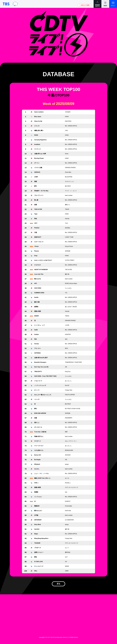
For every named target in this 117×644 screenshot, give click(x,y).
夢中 (36, 186)
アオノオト (38, 348)
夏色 (36, 557)
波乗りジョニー (39, 552)
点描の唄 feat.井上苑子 (41, 358)
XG (66, 562)
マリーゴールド (39, 446)
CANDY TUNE (69, 237)
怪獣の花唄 (38, 311)
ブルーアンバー (39, 195)
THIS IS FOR (38, 209)
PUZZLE (37, 228)
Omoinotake (68, 506)
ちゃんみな (68, 288)
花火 (36, 339)
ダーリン (37, 163)
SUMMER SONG (39, 293)
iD (35, 501)
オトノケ (37, 390)
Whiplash (37, 464)
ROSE (36, 135)
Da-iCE (67, 385)
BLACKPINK (69, 177)
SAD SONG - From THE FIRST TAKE (45, 376)
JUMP (36, 177)
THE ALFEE (68, 270)
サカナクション (70, 181)
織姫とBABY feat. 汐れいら (42, 478)
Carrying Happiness (40, 140)
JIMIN (67, 571)
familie (36, 297)
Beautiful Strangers (40, 362)
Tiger (36, 214)
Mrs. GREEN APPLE (71, 126)
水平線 (36, 515)
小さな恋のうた (39, 450)
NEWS (67, 566)
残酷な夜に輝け (39, 130)
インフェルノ (38, 497)
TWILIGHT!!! (38, 372)
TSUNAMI (37, 543)
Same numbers (39, 112)
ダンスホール (38, 427)
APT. (36, 283)
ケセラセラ (38, 265)
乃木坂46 (68, 112)
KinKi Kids (68, 511)
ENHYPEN (68, 121)
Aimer (67, 154)
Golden (37, 334)
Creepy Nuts (69, 390)
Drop (36, 256)
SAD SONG (38, 288)
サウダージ (38, 441)
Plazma (37, 251)
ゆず (66, 557)
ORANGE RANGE (70, 168)
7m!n (66, 223)
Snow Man (68, 172)
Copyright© (42, 639)
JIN (66, 367)
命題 (36, 418)
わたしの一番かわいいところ (43, 395)
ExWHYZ (68, 501)
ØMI (66, 432)
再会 (36, 219)
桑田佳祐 (68, 552)
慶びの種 (37, 302)
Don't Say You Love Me (41, 367)
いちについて (38, 381)
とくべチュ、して (39, 325)
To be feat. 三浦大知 (40, 432)
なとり (67, 548)
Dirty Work (38, 524)
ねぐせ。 (68, 478)
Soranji (36, 344)
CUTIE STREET (70, 260)
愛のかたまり (38, 511)
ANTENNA (37, 353)
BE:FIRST (68, 186)
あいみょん (68, 381)
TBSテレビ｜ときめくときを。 (6, 4)
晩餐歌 (36, 492)
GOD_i (36, 483)
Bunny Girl (38, 455)
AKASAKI (68, 455)
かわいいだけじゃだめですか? (43, 260)
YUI (66, 293)
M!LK (67, 348)
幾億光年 (37, 506)
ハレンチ (37, 399)
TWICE (67, 209)
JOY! (36, 223)
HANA (67, 117)
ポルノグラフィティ (71, 441)
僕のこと (37, 423)
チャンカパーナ (39, 566)
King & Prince (69, 246)
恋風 (36, 205)
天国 (36, 232)
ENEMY (37, 316)
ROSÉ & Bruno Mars (71, 283)
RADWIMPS (69, 418)
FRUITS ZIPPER (70, 395)
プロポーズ (38, 548)
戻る (59, 584)
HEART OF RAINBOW (41, 270)
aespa (67, 464)
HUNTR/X (68, 334)
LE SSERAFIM (69, 520)
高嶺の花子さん (39, 436)
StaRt (36, 330)
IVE (66, 460)
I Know (36, 246)
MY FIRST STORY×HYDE (73, 409)
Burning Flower (39, 158)
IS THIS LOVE (39, 562)
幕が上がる (38, 279)
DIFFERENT (38, 520)
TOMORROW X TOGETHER (73, 362)
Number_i (68, 483)
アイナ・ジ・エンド (71, 191)
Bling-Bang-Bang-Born (41, 538)
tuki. (66, 492)
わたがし (37, 469)
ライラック (38, 149)
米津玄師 (68, 251)
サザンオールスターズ (71, 487)
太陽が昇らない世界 (40, 154)
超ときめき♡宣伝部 (71, 307)
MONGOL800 (69, 450)
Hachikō (37, 529)
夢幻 (36, 409)
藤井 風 (67, 274)
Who (36, 571)
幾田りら (68, 205)
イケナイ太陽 (38, 168)
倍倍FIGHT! (38, 237)
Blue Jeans (38, 117)
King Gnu (68, 372)
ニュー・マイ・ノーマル (41, 474)
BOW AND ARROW (40, 413)
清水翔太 (68, 228)
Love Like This (39, 274)
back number (69, 195)
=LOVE (67, 325)
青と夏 (36, 200)
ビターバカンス (39, 242)
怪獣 (36, 181)
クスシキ (37, 126)
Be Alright (37, 460)
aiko (66, 339)
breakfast (37, 144)
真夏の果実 (38, 487)
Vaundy (67, 219)
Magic (36, 534)
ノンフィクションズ (40, 385)
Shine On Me (38, 121)
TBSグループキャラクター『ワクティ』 (15, 4)
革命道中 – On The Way (41, 191)
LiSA (66, 130)
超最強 (36, 307)
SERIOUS (37, 172)
